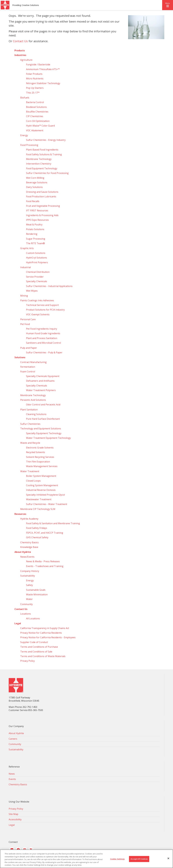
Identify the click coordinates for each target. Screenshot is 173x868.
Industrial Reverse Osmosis (41, 490)
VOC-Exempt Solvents (38, 314)
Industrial (25, 267)
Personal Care (28, 319)
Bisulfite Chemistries (37, 112)
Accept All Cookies (139, 859)
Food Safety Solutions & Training (44, 154)
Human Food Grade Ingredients (43, 333)
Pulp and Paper (29, 348)
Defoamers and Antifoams (40, 381)
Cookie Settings (117, 859)
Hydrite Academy (29, 519)
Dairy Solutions (34, 187)
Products (20, 50)
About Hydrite (23, 552)
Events (12, 779)
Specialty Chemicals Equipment (43, 376)
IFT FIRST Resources (37, 210)
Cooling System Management (42, 485)
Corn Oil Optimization (38, 121)
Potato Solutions (35, 229)
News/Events (27, 557)
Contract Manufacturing (33, 362)
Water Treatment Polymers (41, 390)
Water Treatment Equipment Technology (48, 438)
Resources (20, 514)
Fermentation (28, 367)
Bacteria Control (35, 102)
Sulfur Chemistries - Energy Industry (46, 140)
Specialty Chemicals (37, 281)
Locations (26, 614)
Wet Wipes (32, 291)
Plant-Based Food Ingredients (42, 150)
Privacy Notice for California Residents (41, 633)
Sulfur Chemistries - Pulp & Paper (44, 352)
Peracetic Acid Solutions (33, 400)
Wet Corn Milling (35, 178)
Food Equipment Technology (42, 168)
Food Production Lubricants (41, 196)
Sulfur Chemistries (30, 424)
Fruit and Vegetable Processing (43, 206)
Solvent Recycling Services (40, 457)
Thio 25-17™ (33, 93)
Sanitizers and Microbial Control (44, 343)
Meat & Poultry (34, 225)
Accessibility (15, 819)
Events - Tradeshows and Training (45, 566)
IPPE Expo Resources (37, 220)
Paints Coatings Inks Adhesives (37, 300)
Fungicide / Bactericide (38, 64)
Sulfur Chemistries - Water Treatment (47, 504)
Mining (24, 296)
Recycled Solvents (36, 452)
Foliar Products (34, 74)
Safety (29, 585)
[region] (86, 859)
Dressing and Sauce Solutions (42, 192)
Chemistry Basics (29, 542)
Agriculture (26, 60)
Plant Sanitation (29, 410)
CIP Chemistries (35, 116)
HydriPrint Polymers (37, 262)
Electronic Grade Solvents (40, 448)
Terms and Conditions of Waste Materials (43, 656)
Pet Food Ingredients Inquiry (42, 329)
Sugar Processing (36, 239)
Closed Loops (33, 481)
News (12, 774)
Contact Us (20, 41)
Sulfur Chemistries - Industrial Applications (49, 286)
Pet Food (25, 324)
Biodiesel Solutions (36, 107)
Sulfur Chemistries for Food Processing (47, 173)
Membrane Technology (39, 159)
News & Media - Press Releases (43, 561)
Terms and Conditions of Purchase (39, 647)
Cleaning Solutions (36, 414)
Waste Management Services (42, 466)
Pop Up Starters (35, 88)
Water (29, 599)
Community (26, 604)
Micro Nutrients (35, 79)
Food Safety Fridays (37, 528)
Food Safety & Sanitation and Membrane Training (53, 523)
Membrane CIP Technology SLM (38, 509)
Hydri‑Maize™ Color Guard (40, 126)
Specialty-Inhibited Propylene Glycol (45, 495)
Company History (30, 571)
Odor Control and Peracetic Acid (43, 405)
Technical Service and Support (42, 305)
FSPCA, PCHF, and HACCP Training (45, 533)
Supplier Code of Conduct (34, 642)
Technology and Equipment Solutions (41, 429)
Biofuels (25, 98)
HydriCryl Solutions (36, 258)
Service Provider (35, 277)
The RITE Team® (35, 243)
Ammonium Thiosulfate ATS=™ (43, 69)
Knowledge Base (29, 547)
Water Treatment (30, 471)
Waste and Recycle (30, 443)
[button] (168, 5)
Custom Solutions (36, 253)
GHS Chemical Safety (37, 537)
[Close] (168, 858)
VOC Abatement (35, 130)
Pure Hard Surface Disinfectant (43, 419)
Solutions (20, 357)
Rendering (32, 234)
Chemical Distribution (38, 272)
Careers (13, 739)
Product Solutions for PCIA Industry (45, 310)
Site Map (13, 814)
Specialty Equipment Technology (44, 433)
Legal (18, 623)
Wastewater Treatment (39, 499)
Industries (20, 55)
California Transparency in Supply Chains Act (45, 628)
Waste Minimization (37, 594)
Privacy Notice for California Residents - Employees (48, 637)
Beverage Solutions (37, 182)
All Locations (33, 618)
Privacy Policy (28, 661)
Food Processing (29, 145)
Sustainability (28, 576)
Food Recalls (33, 201)
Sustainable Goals (36, 590)
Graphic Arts (27, 248)
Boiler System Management (41, 476)
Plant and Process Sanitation (42, 338)
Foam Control (28, 372)
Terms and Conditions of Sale (36, 652)
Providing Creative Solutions (26, 5)
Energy (24, 135)
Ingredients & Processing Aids (42, 215)
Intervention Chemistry (39, 164)
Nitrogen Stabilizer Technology (43, 83)
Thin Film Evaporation (38, 462)
